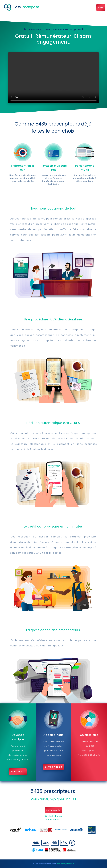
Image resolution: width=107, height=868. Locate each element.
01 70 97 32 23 (54, 767)
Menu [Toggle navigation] (101, 7)
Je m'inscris (18, 772)
